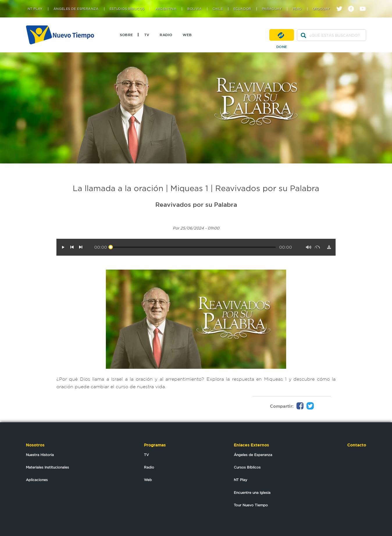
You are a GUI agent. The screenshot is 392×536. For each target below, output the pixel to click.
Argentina (166, 9)
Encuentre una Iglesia (252, 493)
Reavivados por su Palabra (196, 204)
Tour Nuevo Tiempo (251, 505)
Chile (218, 9)
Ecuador (242, 9)
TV (147, 35)
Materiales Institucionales (47, 467)
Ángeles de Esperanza (76, 9)
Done (282, 35)
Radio (166, 35)
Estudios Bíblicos (127, 9)
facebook (353, 4)
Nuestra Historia (40, 455)
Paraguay (272, 9)
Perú (297, 9)
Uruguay (321, 9)
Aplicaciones (37, 480)
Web (187, 35)
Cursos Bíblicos (247, 467)
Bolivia (195, 9)
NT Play (35, 9)
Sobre (126, 35)
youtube (365, 4)
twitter (342, 4)
